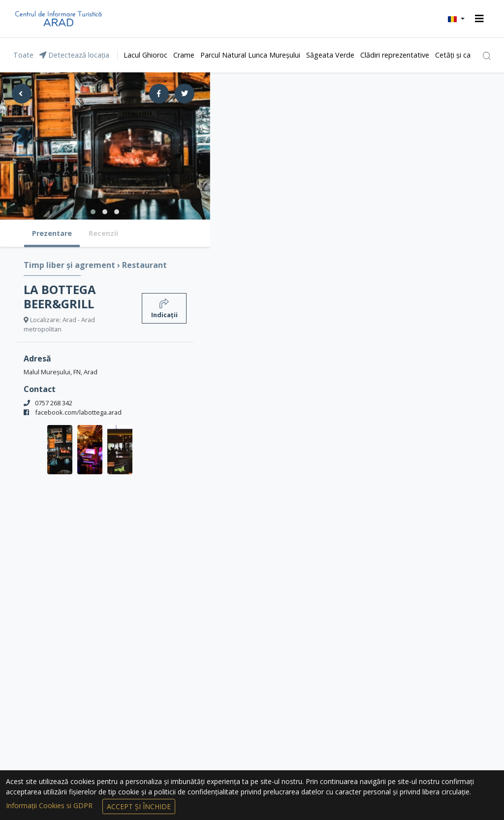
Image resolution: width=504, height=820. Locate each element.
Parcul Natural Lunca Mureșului (250, 55)
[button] (456, 19)
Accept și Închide (139, 806)
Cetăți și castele (461, 55)
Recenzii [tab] (103, 233)
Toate (23, 55)
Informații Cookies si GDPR (50, 805)
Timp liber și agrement (70, 265)
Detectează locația (74, 55)
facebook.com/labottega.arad (78, 412)
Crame (184, 55)
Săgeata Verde (330, 55)
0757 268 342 (54, 403)
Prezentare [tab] (52, 233)
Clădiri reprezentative (395, 55)
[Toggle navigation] (479, 19)
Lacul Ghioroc (145, 55)
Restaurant (144, 265)
